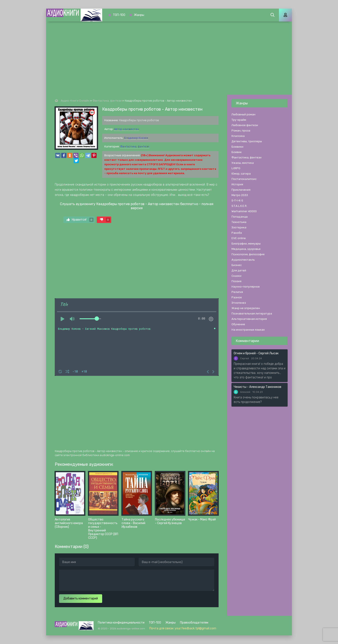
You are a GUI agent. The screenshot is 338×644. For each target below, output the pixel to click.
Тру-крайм (239, 120)
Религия (237, 292)
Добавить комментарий (81, 598)
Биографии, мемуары (246, 244)
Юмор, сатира (241, 174)
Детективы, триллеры (247, 141)
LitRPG (236, 168)
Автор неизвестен (127, 129)
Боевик (237, 152)
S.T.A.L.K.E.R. (239, 206)
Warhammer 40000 (244, 211)
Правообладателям (194, 623)
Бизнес (237, 265)
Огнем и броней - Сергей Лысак (256, 353)
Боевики (237, 147)
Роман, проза (241, 131)
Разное (237, 297)
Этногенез (239, 303)
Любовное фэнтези (245, 125)
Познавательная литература (252, 313)
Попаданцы (240, 217)
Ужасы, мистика (243, 163)
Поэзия (236, 281)
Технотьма (239, 222)
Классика (238, 136)
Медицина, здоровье (246, 249)
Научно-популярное (246, 287)
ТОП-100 (119, 15)
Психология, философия (248, 254)
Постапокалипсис (244, 179)
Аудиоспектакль (243, 260)
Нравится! (80, 220)
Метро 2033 (240, 195)
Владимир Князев (136, 138)
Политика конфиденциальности (121, 623)
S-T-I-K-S (237, 200)
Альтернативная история (249, 319)
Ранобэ (237, 233)
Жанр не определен (246, 308)
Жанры (139, 15)
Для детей (239, 270)
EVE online (239, 238)
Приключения (241, 190)
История (237, 184)
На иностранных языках (248, 330)
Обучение (238, 324)
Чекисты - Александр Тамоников (257, 387)
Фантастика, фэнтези (135, 146)
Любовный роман (243, 114)
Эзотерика (239, 227)
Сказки (236, 276)
